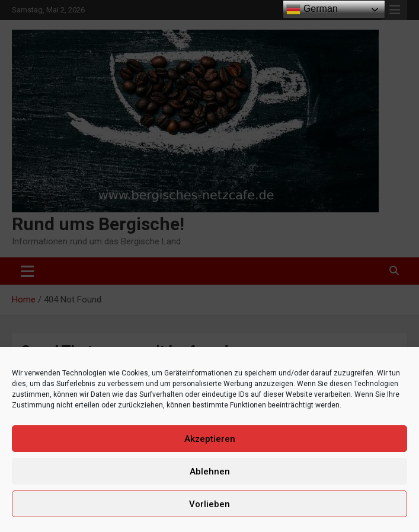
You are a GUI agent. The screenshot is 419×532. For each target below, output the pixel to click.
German (312, 9)
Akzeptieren (210, 439)
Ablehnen (210, 472)
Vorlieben (209, 504)
